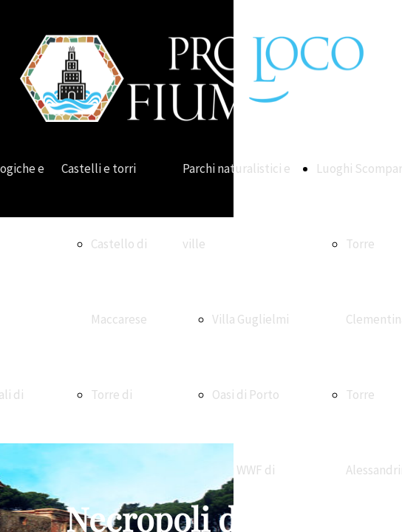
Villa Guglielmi (251, 319)
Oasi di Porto (246, 395)
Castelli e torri (99, 168)
